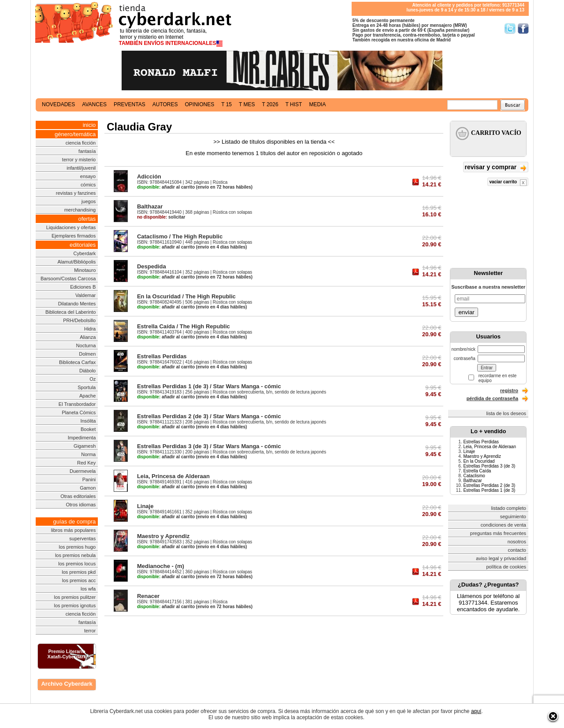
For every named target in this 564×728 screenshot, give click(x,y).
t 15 (226, 104)
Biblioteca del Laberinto (70, 312)
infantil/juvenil (81, 168)
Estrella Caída (477, 471)
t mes (247, 104)
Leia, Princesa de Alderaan (173, 476)
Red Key (86, 463)
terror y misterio (79, 160)
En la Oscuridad (479, 461)
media (317, 104)
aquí (476, 711)
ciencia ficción (81, 143)
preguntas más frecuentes (498, 533)
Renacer (148, 596)
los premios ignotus (75, 605)
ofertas (87, 219)
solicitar (161, 217)
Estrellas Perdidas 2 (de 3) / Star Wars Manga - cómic (209, 416)
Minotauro (85, 270)
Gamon (88, 488)
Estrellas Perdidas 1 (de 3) (489, 490)
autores (165, 104)
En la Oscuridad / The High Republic (186, 296)
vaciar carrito (508, 183)
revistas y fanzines (76, 193)
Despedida (152, 266)
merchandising (80, 210)
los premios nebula (75, 555)
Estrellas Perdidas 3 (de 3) (489, 466)
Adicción (149, 176)
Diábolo (87, 371)
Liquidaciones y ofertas (71, 227)
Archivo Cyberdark (67, 684)
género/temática (75, 134)
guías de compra (74, 522)
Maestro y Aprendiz (163, 536)
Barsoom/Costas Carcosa (68, 279)
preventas (130, 104)
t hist (294, 104)
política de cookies (506, 567)
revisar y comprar (496, 168)
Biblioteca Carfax (77, 362)
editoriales (83, 245)
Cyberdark (85, 253)
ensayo (88, 176)
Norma (88, 454)
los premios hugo (77, 547)
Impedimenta (82, 438)
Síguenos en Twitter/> (510, 28)
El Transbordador (77, 404)
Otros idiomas (81, 505)
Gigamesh (85, 446)
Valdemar (85, 295)
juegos (89, 201)
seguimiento (513, 516)
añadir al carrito (166, 187)
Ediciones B (83, 287)
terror (90, 631)
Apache (87, 396)
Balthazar (150, 206)
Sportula (87, 387)
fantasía (87, 151)
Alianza (88, 337)
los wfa (88, 589)
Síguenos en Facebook (523, 28)
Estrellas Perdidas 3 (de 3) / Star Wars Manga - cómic (209, 446)
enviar (466, 312)
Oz (93, 379)
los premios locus (77, 564)
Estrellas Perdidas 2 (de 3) (489, 485)
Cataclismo (474, 476)
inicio (89, 125)
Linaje (145, 506)
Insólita (88, 421)
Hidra (90, 329)
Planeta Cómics (79, 412)
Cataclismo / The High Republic (180, 236)
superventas (82, 539)
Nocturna (86, 345)
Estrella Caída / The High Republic (184, 326)
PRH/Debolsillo (79, 320)
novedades (58, 104)
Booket (88, 429)
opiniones (200, 104)
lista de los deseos (506, 413)
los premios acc (79, 580)
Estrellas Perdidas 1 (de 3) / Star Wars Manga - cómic (209, 386)
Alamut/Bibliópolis (76, 262)
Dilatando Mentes (77, 304)
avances (94, 104)
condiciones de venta (503, 525)
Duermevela (83, 471)
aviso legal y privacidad (501, 558)
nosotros (517, 542)
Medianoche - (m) (161, 566)
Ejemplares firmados (74, 236)
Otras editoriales (78, 496)
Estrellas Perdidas (162, 356)
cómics (88, 185)
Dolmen (87, 354)
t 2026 (270, 104)
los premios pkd (79, 572)
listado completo (509, 508)
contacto (517, 550)
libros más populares (74, 530)
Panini (89, 479)
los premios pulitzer (75, 597)
